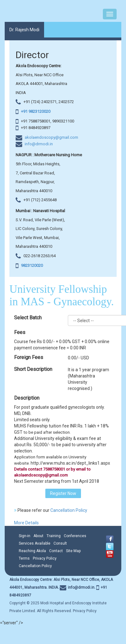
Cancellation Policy (69, 510)
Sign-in (25, 536)
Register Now (63, 493)
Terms (24, 558)
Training (54, 536)
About (38, 536)
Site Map (73, 551)
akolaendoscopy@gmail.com (51, 137)
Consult (60, 543)
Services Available (35, 543)
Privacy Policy (45, 558)
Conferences (75, 536)
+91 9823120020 (35, 111)
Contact (56, 551)
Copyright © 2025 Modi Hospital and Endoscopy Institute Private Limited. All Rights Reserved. (61, 595)
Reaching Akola (32, 551)
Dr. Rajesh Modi (24, 30)
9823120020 (31, 265)
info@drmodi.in (39, 144)
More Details (26, 523)
